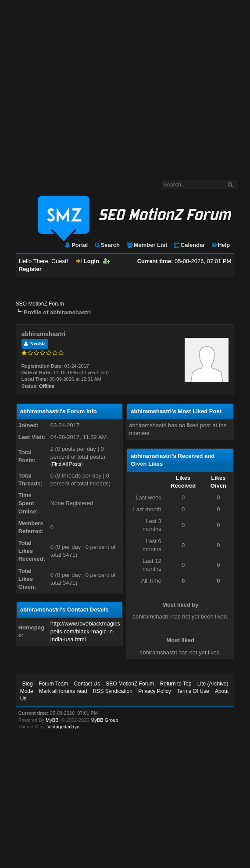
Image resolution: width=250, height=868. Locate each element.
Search (107, 245)
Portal (76, 245)
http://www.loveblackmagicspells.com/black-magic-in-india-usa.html (85, 631)
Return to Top (176, 684)
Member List (147, 245)
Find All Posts (66, 464)
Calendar (189, 245)
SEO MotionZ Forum (40, 304)
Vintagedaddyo (63, 727)
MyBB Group (104, 720)
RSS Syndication (113, 691)
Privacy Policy (155, 691)
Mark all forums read (63, 691)
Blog (28, 684)
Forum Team (53, 684)
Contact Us (87, 684)
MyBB (52, 720)
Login (88, 261)
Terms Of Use (193, 691)
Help (220, 245)
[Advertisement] (82, 86)
